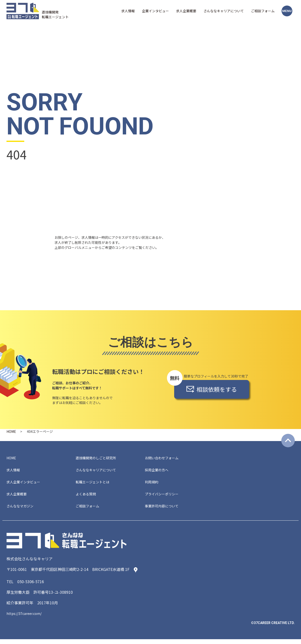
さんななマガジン (22, 510)
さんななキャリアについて (224, 11)
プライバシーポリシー (164, 497)
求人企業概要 (186, 11)
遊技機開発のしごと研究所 (99, 458)
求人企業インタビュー (26, 484)
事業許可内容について (164, 510)
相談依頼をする (212, 389)
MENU (287, 11)
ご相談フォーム (263, 11)
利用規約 (153, 484)
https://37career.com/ (26, 618)
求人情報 (128, 11)
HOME (11, 431)
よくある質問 (87, 497)
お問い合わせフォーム (164, 458)
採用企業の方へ (158, 471)
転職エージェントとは (95, 484)
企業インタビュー (155, 11)
